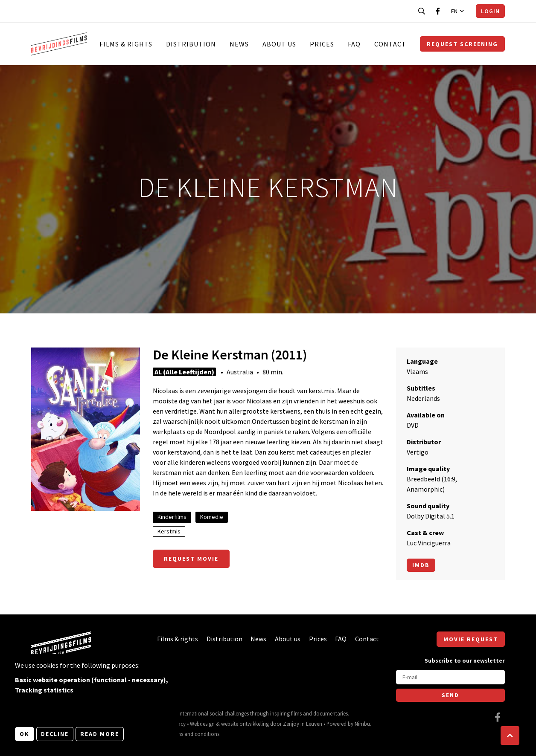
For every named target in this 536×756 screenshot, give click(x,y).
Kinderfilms (172, 517)
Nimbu (362, 724)
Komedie (212, 517)
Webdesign (202, 724)
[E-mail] (450, 677)
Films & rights (126, 44)
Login (490, 11)
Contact (390, 44)
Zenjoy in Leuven (303, 724)
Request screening (462, 44)
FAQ (354, 44)
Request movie (191, 559)
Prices (322, 44)
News (239, 44)
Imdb (421, 565)
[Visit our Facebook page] (438, 11)
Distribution (191, 44)
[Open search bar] (422, 11)
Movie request (471, 639)
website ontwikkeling (245, 724)
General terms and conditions (185, 734)
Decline (55, 734)
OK (25, 734)
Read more (100, 734)
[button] (510, 736)
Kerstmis (169, 531)
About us (279, 44)
